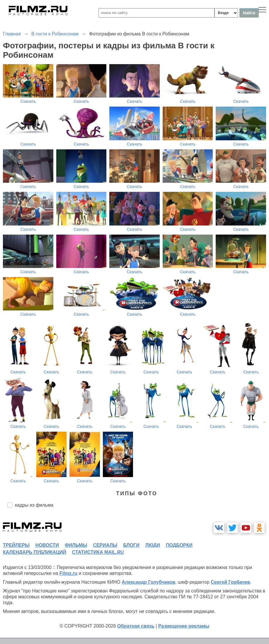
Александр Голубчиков (148, 582)
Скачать (28, 101)
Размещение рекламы (184, 626)
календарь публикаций (35, 552)
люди (153, 545)
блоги (131, 545)
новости (47, 545)
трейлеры (16, 545)
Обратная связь (136, 626)
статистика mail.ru (98, 552)
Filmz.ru (68, 573)
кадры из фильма (34, 505)
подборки (179, 545)
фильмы (76, 545)
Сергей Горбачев (230, 582)
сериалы (105, 545)
